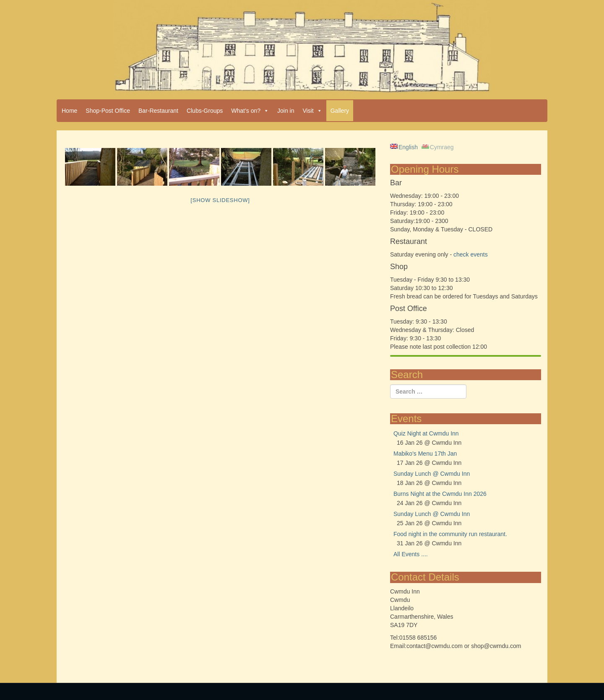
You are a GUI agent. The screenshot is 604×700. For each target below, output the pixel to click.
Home (69, 111)
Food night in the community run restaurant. (450, 534)
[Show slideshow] (220, 200)
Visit (312, 111)
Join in (286, 111)
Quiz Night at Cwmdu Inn (426, 433)
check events (471, 254)
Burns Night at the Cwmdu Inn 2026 (440, 494)
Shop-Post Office (108, 111)
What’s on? (250, 111)
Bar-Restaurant (158, 111)
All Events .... (411, 554)
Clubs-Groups (205, 111)
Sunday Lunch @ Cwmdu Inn (432, 474)
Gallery (340, 111)
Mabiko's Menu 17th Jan (425, 454)
